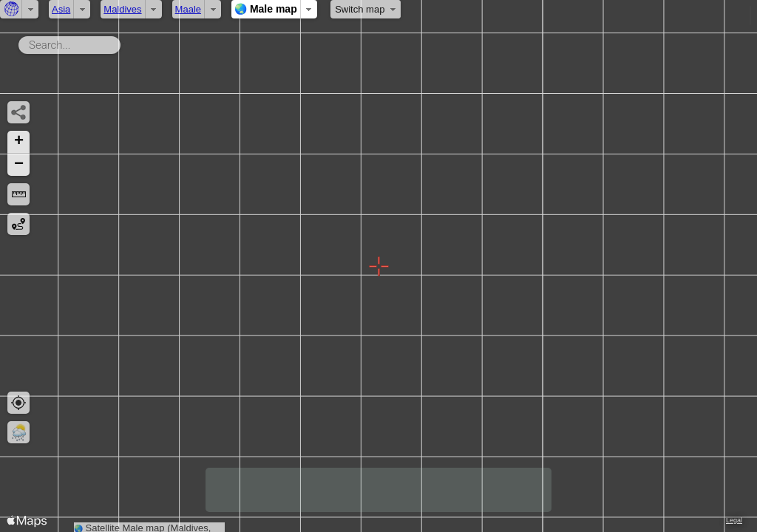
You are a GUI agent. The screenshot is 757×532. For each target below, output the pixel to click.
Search (123, 42)
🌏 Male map (266, 9)
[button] (18, 142)
